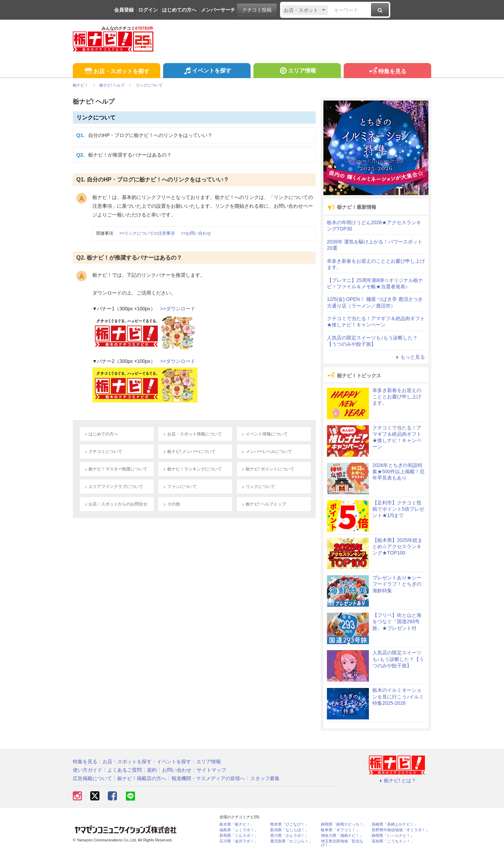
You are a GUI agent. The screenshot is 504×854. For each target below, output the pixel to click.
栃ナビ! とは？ (397, 780)
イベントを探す (207, 71)
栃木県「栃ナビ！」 (237, 824)
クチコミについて (103, 452)
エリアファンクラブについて (113, 487)
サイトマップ (211, 770)
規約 (152, 770)
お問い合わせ (177, 770)
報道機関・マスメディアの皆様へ (208, 778)
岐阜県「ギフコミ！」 (340, 830)
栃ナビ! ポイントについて (267, 469)
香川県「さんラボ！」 (289, 836)
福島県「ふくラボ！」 (239, 830)
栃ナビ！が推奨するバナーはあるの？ (130, 155)
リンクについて (96, 118)
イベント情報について (264, 434)
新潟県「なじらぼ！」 (289, 830)
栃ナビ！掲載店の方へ (142, 778)
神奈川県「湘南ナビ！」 (342, 836)
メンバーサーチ (218, 10)
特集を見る (387, 72)
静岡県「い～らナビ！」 (393, 836)
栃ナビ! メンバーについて (189, 452)
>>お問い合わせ (196, 233)
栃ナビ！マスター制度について (115, 469)
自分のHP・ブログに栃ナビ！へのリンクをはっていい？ (150, 135)
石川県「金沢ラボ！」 (239, 841)
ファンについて (179, 487)
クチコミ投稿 (257, 10)
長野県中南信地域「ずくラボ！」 (401, 830)
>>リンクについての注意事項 (147, 233)
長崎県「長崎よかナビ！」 (395, 824)
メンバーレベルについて (266, 452)
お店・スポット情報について (192, 434)
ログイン (148, 10)
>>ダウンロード (178, 309)
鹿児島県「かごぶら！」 (291, 841)
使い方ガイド (87, 770)
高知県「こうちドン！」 (393, 841)
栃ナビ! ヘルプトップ (263, 504)
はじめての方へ (179, 10)
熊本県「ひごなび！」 (289, 824)
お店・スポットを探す (116, 72)
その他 (171, 504)
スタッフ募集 (265, 778)
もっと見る (409, 357)
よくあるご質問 (125, 770)
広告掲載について (92, 778)
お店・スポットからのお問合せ (115, 504)
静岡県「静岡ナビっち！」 (344, 824)
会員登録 (124, 10)
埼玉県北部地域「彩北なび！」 (342, 843)
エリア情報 (297, 71)
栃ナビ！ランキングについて (192, 469)
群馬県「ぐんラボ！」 (239, 836)
